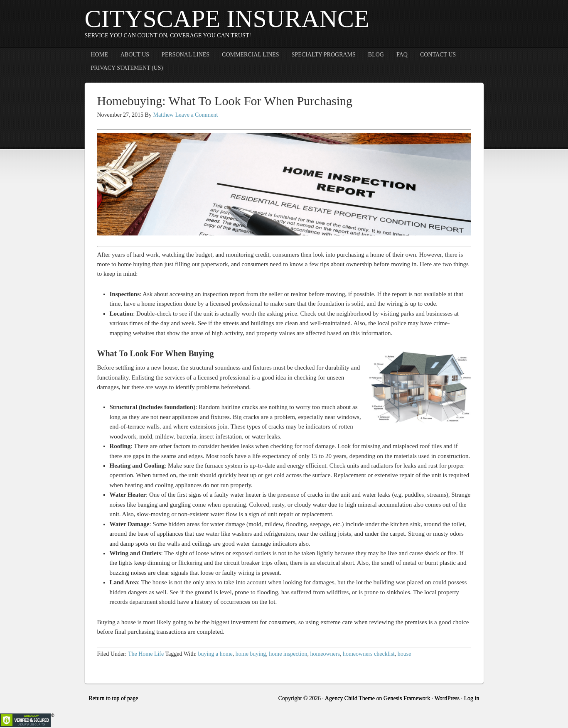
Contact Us (438, 55)
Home (100, 55)
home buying (251, 654)
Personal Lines (186, 55)
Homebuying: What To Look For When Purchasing (225, 101)
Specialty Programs (324, 55)
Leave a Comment (197, 115)
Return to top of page (114, 698)
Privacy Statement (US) (127, 68)
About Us (135, 55)
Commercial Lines (251, 55)
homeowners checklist (369, 654)
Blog (376, 55)
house (404, 654)
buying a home (215, 654)
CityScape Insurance (227, 19)
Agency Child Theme (350, 698)
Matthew (163, 115)
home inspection (288, 654)
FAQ (402, 55)
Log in (472, 698)
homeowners (325, 654)
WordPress (447, 698)
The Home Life (146, 654)
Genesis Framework (407, 698)
